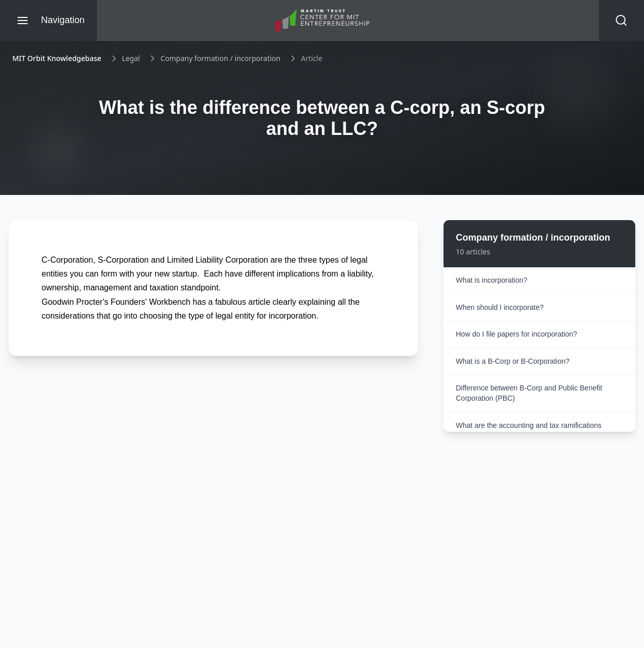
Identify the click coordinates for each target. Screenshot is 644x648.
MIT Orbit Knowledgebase (57, 58)
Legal (131, 58)
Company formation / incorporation (220, 58)
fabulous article (244, 302)
